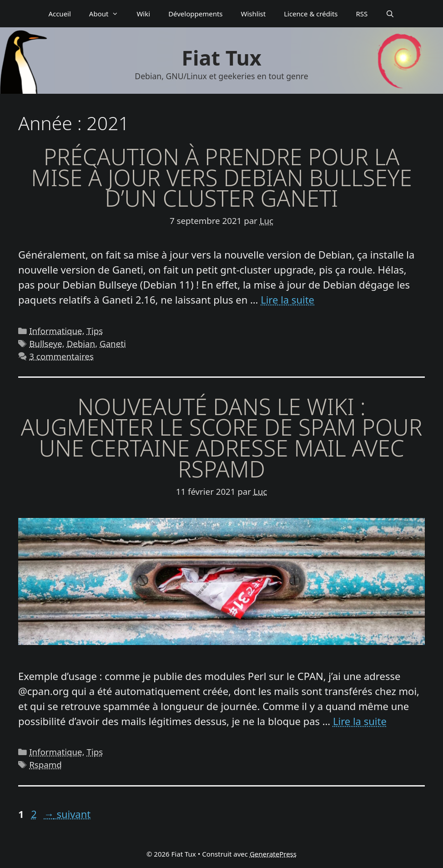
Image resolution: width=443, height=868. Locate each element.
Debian (81, 343)
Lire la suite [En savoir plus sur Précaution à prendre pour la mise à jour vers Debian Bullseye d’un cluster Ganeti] (287, 299)
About (108, 14)
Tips (95, 331)
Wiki (143, 14)
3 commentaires (61, 356)
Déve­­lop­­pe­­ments (195, 14)
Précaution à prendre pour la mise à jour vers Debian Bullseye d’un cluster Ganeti (221, 177)
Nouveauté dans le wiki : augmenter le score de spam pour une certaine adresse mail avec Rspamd (222, 438)
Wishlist (254, 14)
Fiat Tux (221, 58)
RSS (362, 14)
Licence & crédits (311, 14)
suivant (68, 814)
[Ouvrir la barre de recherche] (390, 14)
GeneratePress (273, 854)
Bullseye (46, 343)
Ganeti (113, 343)
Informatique (55, 331)
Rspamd (45, 764)
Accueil (59, 14)
